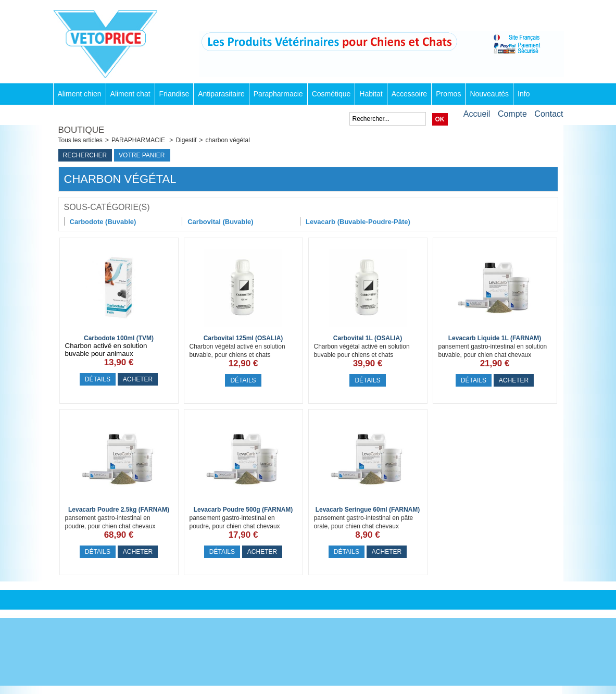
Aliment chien (80, 94)
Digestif (186, 140)
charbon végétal (227, 140)
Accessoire (409, 94)
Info (524, 94)
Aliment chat (130, 94)
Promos (448, 94)
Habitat (371, 94)
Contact (549, 114)
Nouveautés (489, 94)
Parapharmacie (278, 94)
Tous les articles (80, 140)
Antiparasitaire (221, 94)
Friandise (174, 94)
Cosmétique (331, 94)
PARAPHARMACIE (139, 140)
